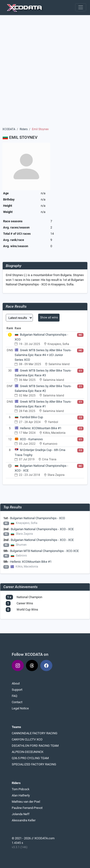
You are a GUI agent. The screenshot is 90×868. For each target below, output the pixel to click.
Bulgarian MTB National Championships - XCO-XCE (44, 551)
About (16, 683)
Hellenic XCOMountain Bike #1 (41, 428)
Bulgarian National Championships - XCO (38, 518)
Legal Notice (20, 708)
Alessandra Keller (24, 820)
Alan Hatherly (21, 795)
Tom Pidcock (21, 789)
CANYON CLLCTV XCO (27, 739)
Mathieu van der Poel (26, 802)
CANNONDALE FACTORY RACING (35, 733)
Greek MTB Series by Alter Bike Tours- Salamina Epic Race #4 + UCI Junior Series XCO (43, 355)
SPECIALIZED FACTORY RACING (34, 764)
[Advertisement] (45, 73)
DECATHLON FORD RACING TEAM (35, 746)
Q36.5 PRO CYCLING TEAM (30, 758)
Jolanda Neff (21, 814)
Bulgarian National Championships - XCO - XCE (42, 529)
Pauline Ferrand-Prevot (27, 808)
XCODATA (9, 129)
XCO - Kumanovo (31, 439)
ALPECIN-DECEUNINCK (28, 752)
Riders (24, 129)
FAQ (15, 696)
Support (17, 690)
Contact (17, 702)
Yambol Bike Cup (31, 417)
